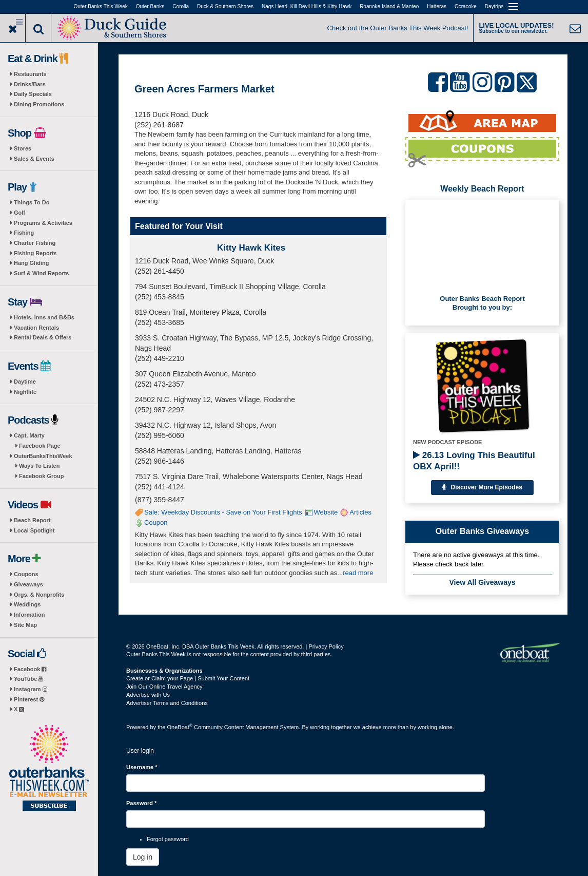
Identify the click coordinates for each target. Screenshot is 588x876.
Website (326, 512)
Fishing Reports (35, 253)
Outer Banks (150, 6)
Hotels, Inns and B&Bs (44, 317)
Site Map (25, 625)
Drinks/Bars (30, 84)
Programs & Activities (43, 223)
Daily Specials (33, 94)
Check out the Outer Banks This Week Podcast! (398, 28)
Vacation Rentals (36, 328)
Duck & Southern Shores (225, 6)
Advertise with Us (148, 695)
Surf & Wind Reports (41, 273)
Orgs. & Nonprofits (39, 595)
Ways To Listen (39, 466)
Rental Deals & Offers (43, 337)
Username (142, 767)
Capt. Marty (29, 435)
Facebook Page (40, 446)
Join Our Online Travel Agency (164, 687)
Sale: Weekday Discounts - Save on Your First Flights (223, 512)
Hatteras (437, 6)
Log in (143, 857)
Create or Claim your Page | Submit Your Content (188, 678)
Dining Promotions (39, 104)
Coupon (156, 522)
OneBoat (180, 727)
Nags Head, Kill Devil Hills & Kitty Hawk (307, 6)
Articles (360, 512)
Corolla (181, 6)
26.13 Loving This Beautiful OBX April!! (474, 461)
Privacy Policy (326, 646)
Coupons (26, 574)
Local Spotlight (34, 530)
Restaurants (30, 74)
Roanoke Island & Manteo (389, 6)
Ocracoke (466, 6)
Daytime (25, 382)
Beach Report (32, 520)
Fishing (24, 233)
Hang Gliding (31, 263)
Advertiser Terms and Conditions (167, 703)
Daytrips (494, 6)
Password (141, 803)
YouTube (28, 679)
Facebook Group (41, 476)
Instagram (31, 689)
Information (30, 615)
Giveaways (28, 584)
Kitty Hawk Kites (251, 248)
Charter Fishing (35, 243)
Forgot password (168, 839)
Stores (23, 148)
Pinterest (29, 699)
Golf (19, 213)
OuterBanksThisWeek (43, 456)
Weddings (27, 604)
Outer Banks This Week (101, 6)
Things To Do (32, 202)
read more (358, 573)
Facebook (30, 669)
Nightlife (25, 392)
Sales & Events (34, 159)
